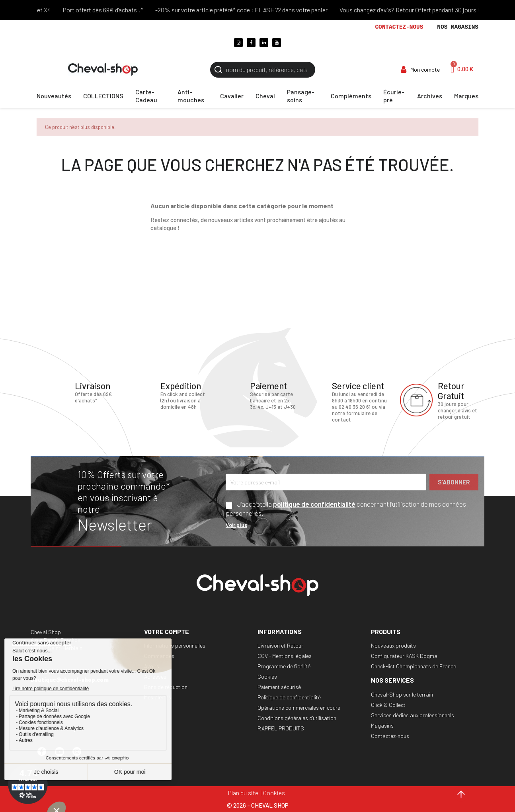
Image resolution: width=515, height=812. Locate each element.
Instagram (80, 755)
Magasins (382, 725)
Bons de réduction (166, 687)
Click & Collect (388, 705)
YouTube (63, 755)
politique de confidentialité (314, 504)
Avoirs (152, 666)
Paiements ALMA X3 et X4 (43, 10)
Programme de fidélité (284, 666)
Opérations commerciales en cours (299, 708)
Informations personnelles (175, 645)
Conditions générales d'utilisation (297, 718)
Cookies (267, 676)
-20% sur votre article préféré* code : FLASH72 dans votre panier (268, 10)
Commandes (159, 656)
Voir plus (236, 525)
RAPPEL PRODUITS (281, 728)
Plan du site (243, 793)
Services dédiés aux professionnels (413, 715)
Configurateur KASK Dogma (404, 656)
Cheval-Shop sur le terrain (402, 694)
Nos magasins (458, 27)
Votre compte (167, 631)
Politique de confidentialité (289, 697)
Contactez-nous (399, 27)
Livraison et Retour (280, 645)
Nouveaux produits (393, 645)
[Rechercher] (263, 70)
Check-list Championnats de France (414, 666)
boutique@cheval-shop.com (70, 680)
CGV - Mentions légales (285, 656)
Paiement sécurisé (279, 687)
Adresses (155, 676)
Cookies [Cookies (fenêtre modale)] (274, 793)
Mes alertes (158, 697)
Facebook (45, 755)
